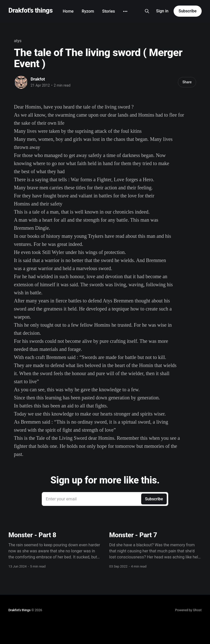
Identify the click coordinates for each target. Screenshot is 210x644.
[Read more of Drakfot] (21, 82)
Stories (109, 11)
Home (68, 11)
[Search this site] (147, 11)
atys (18, 41)
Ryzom (88, 11)
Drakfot (38, 79)
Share (187, 82)
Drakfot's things (30, 10)
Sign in (162, 11)
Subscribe (188, 11)
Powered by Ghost (188, 610)
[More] (125, 11)
